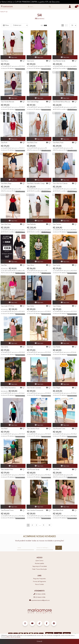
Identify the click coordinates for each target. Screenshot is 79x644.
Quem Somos (39, 561)
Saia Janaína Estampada (35, 510)
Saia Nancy (5, 61)
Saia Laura (30, 61)
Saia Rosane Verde (33, 470)
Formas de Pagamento (39, 582)
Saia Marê (4, 429)
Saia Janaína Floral (33, 429)
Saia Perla (56, 470)
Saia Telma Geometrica (8, 388)
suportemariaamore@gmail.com (39, 600)
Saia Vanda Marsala (8, 102)
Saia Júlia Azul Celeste (60, 184)
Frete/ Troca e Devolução (39, 569)
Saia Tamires (57, 224)
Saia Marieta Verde (59, 61)
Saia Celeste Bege (33, 102)
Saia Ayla (30, 347)
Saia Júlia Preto (6, 224)
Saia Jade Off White (8, 306)
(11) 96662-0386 (39, 597)
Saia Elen (4, 265)
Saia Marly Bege (6, 184)
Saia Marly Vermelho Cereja (36, 184)
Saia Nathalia (31, 224)
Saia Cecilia (57, 265)
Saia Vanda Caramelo (34, 388)
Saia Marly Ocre (32, 143)
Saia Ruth (4, 143)
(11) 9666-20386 (39, 594)
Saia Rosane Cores (59, 429)
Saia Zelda (30, 306)
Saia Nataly (57, 347)
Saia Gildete (57, 306)
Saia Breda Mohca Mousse (62, 102)
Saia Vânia (30, 265)
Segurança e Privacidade (40, 566)
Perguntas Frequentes (39, 579)
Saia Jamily (5, 347)
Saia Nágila (57, 388)
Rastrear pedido (39, 563)
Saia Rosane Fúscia (7, 510)
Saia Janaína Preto (7, 470)
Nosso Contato (39, 584)
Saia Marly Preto (58, 143)
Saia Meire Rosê (58, 510)
